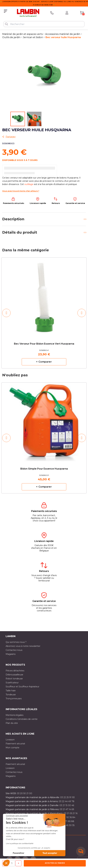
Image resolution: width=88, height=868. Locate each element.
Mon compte (12, 748)
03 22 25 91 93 (67, 797)
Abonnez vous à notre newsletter (23, 646)
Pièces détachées (15, 671)
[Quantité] (12, 863)
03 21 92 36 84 (68, 817)
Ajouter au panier (55, 863)
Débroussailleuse (14, 675)
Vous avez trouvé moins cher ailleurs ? (21, 191)
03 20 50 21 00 (24, 793)
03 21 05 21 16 (71, 813)
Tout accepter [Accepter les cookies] (50, 853)
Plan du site (12, 723)
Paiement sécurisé (15, 744)
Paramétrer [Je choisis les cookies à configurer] (19, 853)
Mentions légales (14, 715)
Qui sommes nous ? (16, 642)
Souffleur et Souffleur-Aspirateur (22, 687)
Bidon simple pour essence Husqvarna (44, 469)
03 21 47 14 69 (67, 809)
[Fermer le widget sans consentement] (17, 816)
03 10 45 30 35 (67, 825)
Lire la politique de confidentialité (20, 843)
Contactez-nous (14, 650)
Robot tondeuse (14, 679)
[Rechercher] (44, 24)
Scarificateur (12, 683)
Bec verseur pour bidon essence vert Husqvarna (44, 344)
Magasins (11, 654)
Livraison (10, 740)
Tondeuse (11, 695)
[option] (44, 313)
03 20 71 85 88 (66, 821)
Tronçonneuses (14, 699)
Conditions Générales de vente (22, 719)
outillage (29, 184)
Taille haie (11, 691)
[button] (6, 863)
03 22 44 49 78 (67, 801)
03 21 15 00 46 (67, 805)
